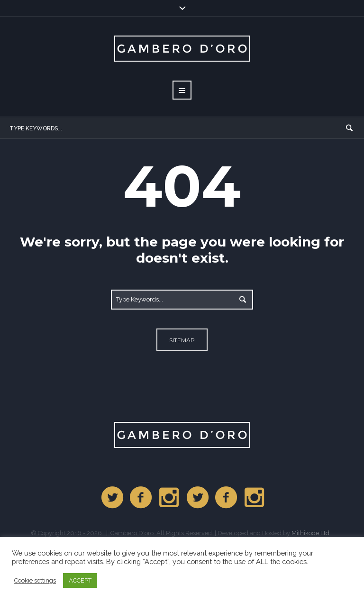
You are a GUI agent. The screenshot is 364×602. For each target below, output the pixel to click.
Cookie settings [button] (35, 580)
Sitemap (182, 340)
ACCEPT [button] (80, 580)
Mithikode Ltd (310, 533)
